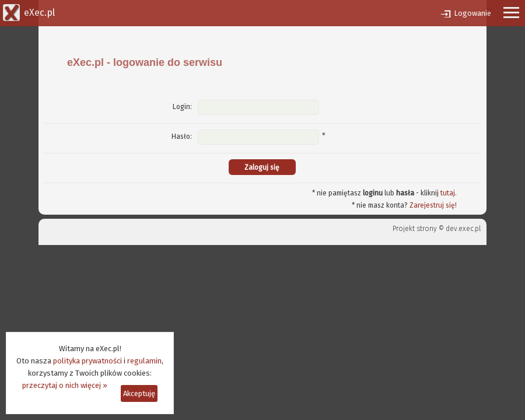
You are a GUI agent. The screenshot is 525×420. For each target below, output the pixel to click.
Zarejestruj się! (433, 205)
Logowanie (473, 13)
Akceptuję (139, 393)
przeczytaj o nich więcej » (65, 385)
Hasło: (182, 136)
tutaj (448, 193)
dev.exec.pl (463, 229)
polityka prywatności (87, 361)
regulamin (144, 361)
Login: (182, 107)
